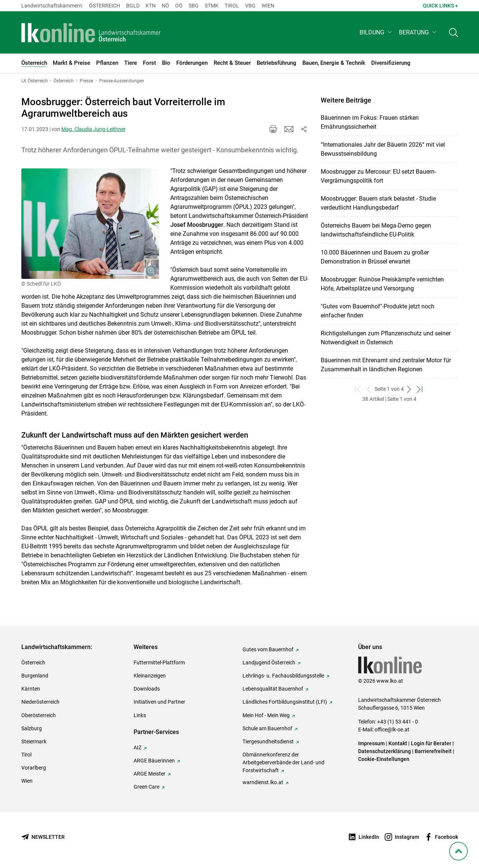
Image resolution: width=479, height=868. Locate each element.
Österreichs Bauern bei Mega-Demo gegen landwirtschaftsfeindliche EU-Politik (376, 230)
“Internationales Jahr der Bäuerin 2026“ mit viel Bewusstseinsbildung (383, 149)
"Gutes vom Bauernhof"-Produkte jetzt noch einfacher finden (378, 311)
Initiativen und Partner (159, 702)
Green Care (147, 787)
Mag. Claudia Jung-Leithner (94, 129)
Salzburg (32, 728)
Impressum (371, 743)
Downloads (147, 689)
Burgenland (35, 676)
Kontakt (398, 743)
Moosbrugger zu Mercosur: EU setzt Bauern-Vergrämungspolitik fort (378, 176)
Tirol (232, 6)
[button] (376, 32)
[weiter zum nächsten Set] (409, 389)
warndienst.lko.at (263, 782)
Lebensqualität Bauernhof (273, 689)
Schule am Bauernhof (267, 728)
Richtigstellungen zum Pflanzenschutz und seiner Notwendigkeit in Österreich (386, 338)
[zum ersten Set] (358, 389)
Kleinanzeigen (150, 676)
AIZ (138, 747)
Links (140, 715)
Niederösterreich (40, 702)
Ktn (151, 6)
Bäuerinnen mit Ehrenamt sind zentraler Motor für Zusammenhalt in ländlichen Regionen (386, 365)
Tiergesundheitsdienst (268, 741)
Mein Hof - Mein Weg (266, 715)
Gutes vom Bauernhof (268, 649)
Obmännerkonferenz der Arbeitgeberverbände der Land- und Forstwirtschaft (283, 762)
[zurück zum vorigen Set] (369, 389)
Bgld (133, 6)
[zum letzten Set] (420, 389)
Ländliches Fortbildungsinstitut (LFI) (285, 702)
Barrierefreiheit (433, 751)
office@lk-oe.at (392, 730)
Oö (179, 6)
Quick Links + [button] (440, 6)
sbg (194, 6)
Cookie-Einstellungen (384, 759)
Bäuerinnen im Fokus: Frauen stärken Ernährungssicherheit (370, 122)
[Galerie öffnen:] (90, 224)
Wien (268, 6)
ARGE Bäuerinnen (154, 761)
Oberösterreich (39, 715)
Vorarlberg (34, 768)
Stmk (212, 6)
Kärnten (31, 689)
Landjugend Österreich (269, 663)
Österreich (105, 6)
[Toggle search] (454, 32)
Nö (165, 6)
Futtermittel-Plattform (159, 663)
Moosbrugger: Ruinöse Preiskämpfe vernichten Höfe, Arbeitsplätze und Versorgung (382, 284)
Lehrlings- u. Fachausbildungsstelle (283, 676)
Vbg (250, 6)
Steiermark (34, 741)
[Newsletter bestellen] (43, 837)
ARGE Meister (150, 774)
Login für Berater (431, 743)
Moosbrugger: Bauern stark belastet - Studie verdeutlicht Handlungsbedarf (378, 203)
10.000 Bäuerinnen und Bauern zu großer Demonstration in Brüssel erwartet (375, 257)
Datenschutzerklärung (385, 751)
